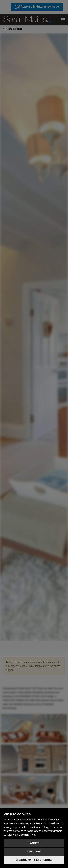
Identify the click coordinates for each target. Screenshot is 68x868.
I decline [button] (34, 852)
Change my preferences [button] (34, 860)
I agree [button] (34, 843)
